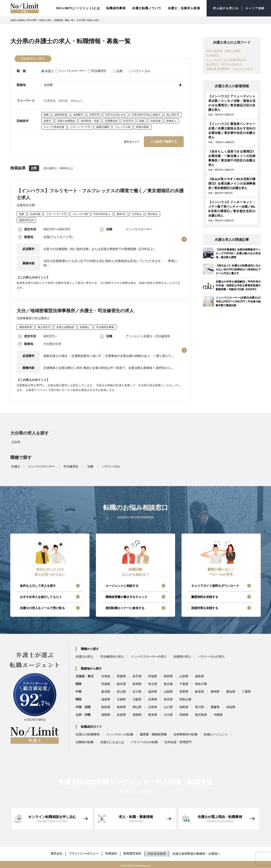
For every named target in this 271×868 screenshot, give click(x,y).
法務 (118, 70)
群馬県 (137, 683)
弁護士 (48, 70)
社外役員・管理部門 (178, 741)
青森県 (121, 675)
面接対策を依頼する (205, 607)
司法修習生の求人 (112, 655)
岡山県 (137, 706)
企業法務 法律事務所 (218, 68)
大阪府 (137, 698)
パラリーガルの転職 (144, 741)
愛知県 (231, 690)
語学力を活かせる (116, 113)
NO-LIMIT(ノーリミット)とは (75, 8)
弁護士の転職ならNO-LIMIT (24, 20)
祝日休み (153, 213)
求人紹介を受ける (224, 8)
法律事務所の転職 (185, 733)
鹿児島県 (201, 713)
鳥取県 (106, 706)
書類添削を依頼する (205, 596)
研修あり (171, 119)
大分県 (168, 713)
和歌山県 (185, 698)
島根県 (121, 706)
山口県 (168, 706)
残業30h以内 (26, 219)
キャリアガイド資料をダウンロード (215, 584)
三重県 (246, 690)
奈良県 (168, 698)
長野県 (184, 690)
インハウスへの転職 (120, 733)
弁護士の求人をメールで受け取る (42, 607)
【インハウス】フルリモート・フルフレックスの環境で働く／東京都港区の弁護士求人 (100, 192)
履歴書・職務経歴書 (153, 733)
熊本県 (153, 713)
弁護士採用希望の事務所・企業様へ (197, 852)
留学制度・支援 (90, 119)
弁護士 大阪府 (232, 50)
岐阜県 (200, 690)
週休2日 (121, 213)
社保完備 (155, 119)
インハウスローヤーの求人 (149, 655)
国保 (142, 119)
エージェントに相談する (122, 584)
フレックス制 (123, 125)
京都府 (121, 698)
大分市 (16, 441)
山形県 (184, 675)
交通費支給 (111, 119)
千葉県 (184, 683)
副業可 (48, 119)
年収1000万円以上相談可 (146, 113)
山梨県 (168, 690)
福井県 (153, 690)
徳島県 (184, 706)
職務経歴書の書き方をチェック (127, 596)
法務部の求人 (182, 655)
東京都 (168, 683)
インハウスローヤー (71, 70)
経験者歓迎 (61, 113)
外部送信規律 (158, 852)
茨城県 (106, 683)
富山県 (121, 690)
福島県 (200, 675)
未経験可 (78, 113)
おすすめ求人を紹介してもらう (41, 596)
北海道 (106, 675)
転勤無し (85, 326)
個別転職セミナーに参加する (125, 607)
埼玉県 (153, 683)
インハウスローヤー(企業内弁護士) (226, 59)
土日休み (137, 213)
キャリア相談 (254, 8)
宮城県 (153, 675)
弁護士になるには (112, 741)
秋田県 (168, 675)
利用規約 (111, 852)
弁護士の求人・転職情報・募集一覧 (56, 20)
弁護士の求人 (85, 655)
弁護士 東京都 (214, 50)
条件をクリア (132, 140)
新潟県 (106, 690)
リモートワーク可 (80, 125)
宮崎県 (184, 713)
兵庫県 (153, 698)
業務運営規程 (133, 852)
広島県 (153, 706)
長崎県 (137, 713)
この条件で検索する (164, 140)
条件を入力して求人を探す (38, 584)
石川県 (137, 690)
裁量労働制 (103, 125)
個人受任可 (173, 113)
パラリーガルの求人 (211, 655)
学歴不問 (94, 113)
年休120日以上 (102, 213)
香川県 (200, 706)
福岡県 (106, 713)
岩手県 (137, 675)
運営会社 (56, 852)
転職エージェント (216, 733)
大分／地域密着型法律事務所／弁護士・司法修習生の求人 (75, 309)
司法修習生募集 (105, 326)
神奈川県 (201, 683)
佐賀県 (121, 713)
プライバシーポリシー (84, 852)
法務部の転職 (85, 741)
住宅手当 (128, 119)
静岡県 (215, 690)
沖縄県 (218, 713)
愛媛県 (215, 706)
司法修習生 (98, 70)
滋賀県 (106, 698)
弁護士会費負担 (66, 119)
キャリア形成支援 (54, 125)
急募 (46, 113)
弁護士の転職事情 (88, 733)
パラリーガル (140, 70)
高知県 (231, 706)
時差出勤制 (143, 125)
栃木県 (121, 683)
